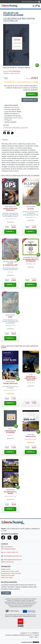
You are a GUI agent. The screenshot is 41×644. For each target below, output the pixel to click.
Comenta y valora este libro (12, 73)
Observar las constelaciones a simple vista (31, 378)
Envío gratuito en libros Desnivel (11, 573)
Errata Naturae (15, 107)
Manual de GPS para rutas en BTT (10, 209)
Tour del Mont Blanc (10, 383)
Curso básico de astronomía (10, 432)
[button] (34, 6)
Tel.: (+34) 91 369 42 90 (9, 552)
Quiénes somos (6, 569)
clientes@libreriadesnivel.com (11, 556)
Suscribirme (6, 593)
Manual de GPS (31, 436)
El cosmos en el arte (10, 265)
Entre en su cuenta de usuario (31, 2)
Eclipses (31, 209)
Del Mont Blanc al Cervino (10, 493)
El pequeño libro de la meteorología (31, 260)
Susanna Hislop (24, 68)
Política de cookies (7, 577)
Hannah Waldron (10, 68)
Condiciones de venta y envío (10, 571)
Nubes (10, 317)
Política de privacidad (8, 575)
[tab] (5, 140)
